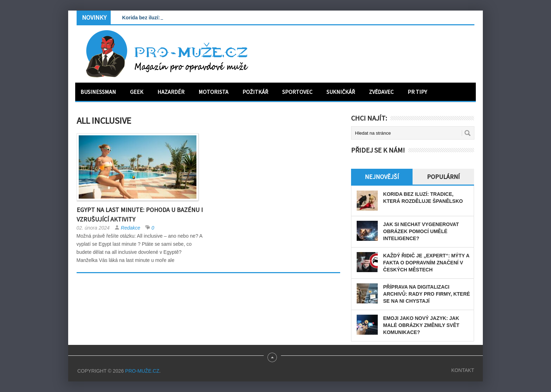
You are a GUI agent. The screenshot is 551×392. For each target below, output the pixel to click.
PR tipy (417, 92)
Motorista (213, 92)
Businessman (98, 92)
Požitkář (255, 92)
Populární (443, 177)
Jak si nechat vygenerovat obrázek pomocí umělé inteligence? (421, 231)
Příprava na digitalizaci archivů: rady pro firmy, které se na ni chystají (426, 294)
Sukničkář (341, 92)
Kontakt (463, 370)
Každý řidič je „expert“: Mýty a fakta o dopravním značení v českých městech (426, 263)
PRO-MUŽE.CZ (142, 371)
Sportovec (297, 92)
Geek (137, 92)
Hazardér (171, 92)
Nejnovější (382, 177)
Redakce (131, 228)
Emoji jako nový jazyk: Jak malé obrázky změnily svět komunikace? (421, 325)
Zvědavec (381, 92)
